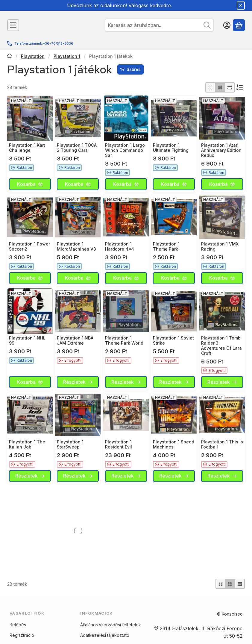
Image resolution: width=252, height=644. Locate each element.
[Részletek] (78, 382)
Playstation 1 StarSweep (70, 444)
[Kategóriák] (13, 25)
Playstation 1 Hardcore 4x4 (120, 246)
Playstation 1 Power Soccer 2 (29, 246)
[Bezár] (241, 6)
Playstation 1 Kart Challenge (27, 148)
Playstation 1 (67, 56)
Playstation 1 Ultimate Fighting (171, 148)
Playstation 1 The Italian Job (27, 444)
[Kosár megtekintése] (239, 25)
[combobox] (159, 25)
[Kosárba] (30, 184)
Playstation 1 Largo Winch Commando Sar (125, 150)
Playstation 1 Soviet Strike (173, 340)
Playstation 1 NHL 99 (27, 340)
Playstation (33, 56)
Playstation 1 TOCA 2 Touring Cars (77, 148)
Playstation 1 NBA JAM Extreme (75, 340)
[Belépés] (227, 25)
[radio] (210, 87)
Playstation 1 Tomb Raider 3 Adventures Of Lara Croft (221, 345)
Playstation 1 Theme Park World (124, 340)
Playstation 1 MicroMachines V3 (76, 246)
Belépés (18, 634)
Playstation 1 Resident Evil (119, 444)
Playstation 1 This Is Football (222, 444)
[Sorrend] (240, 87)
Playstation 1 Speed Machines (174, 444)
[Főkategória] (10, 56)
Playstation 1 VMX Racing (220, 246)
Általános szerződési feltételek (111, 634)
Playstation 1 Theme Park (166, 246)
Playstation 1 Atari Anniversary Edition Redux (221, 150)
